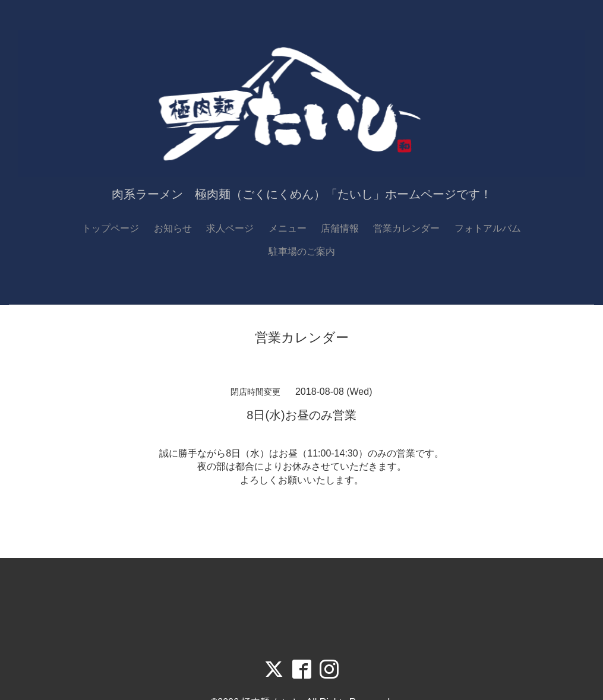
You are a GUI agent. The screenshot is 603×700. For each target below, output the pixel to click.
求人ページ (230, 228)
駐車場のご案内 (302, 251)
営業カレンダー (406, 228)
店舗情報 (340, 228)
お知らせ (173, 228)
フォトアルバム (488, 228)
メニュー (288, 228)
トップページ (111, 228)
